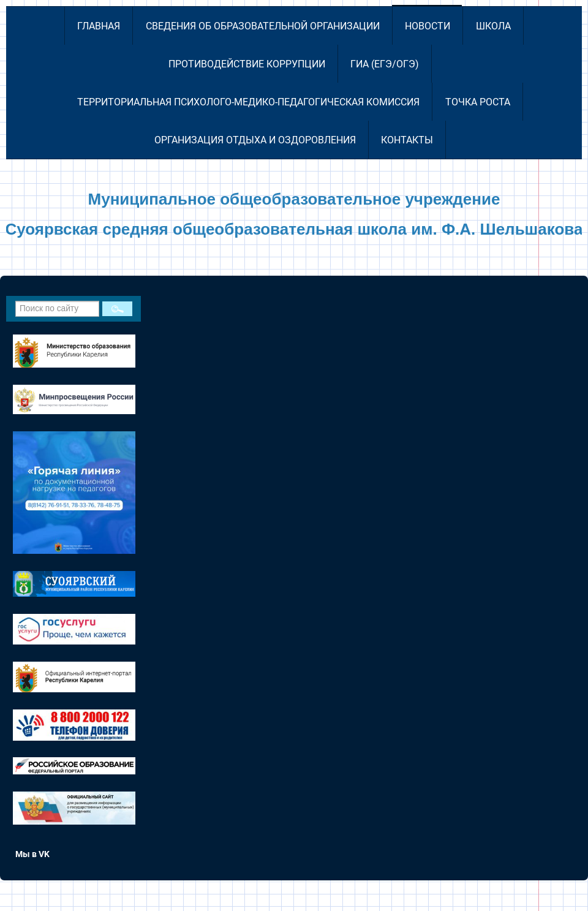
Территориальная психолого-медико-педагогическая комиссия (248, 102)
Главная (99, 26)
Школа (493, 26)
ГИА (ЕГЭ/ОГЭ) (385, 64)
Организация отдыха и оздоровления (255, 140)
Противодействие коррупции (247, 64)
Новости (428, 26)
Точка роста (478, 102)
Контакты (407, 140)
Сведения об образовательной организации (263, 26)
